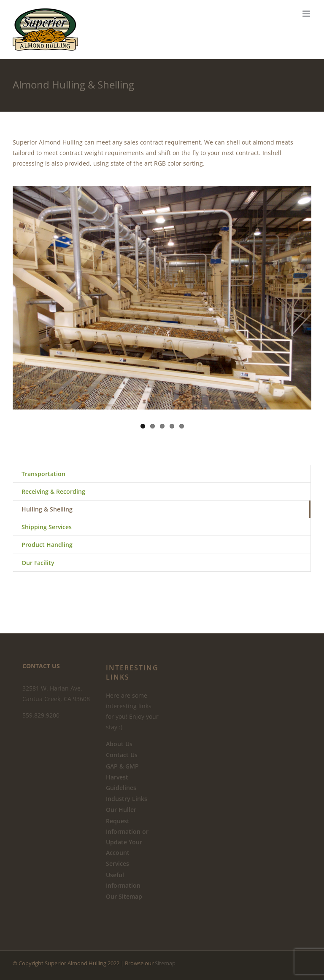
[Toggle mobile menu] (307, 14)
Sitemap (165, 963)
